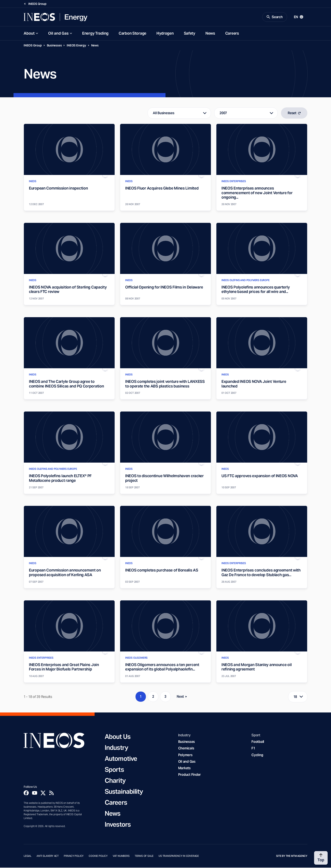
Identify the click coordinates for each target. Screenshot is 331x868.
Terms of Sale (144, 856)
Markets (184, 768)
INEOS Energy (76, 46)
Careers (232, 33)
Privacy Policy (74, 856)
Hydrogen (165, 33)
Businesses (54, 46)
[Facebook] (26, 793)
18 (295, 697)
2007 (223, 113)
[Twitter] (43, 793)
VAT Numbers (121, 856)
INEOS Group (33, 46)
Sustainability (124, 792)
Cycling (257, 755)
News (210, 33)
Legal (28, 856)
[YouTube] (35, 793)
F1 (253, 749)
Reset (294, 113)
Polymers (185, 755)
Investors (118, 825)
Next (183, 698)
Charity (115, 781)
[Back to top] (321, 858)
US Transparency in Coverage (179, 856)
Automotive (121, 759)
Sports (114, 770)
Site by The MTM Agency (292, 856)
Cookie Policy (98, 856)
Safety (190, 33)
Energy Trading (95, 33)
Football (258, 742)
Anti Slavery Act (48, 856)
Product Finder (189, 775)
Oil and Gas (58, 33)
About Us (118, 737)
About (29, 33)
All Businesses (163, 113)
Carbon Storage (132, 33)
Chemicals (186, 749)
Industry (116, 748)
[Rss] (52, 793)
